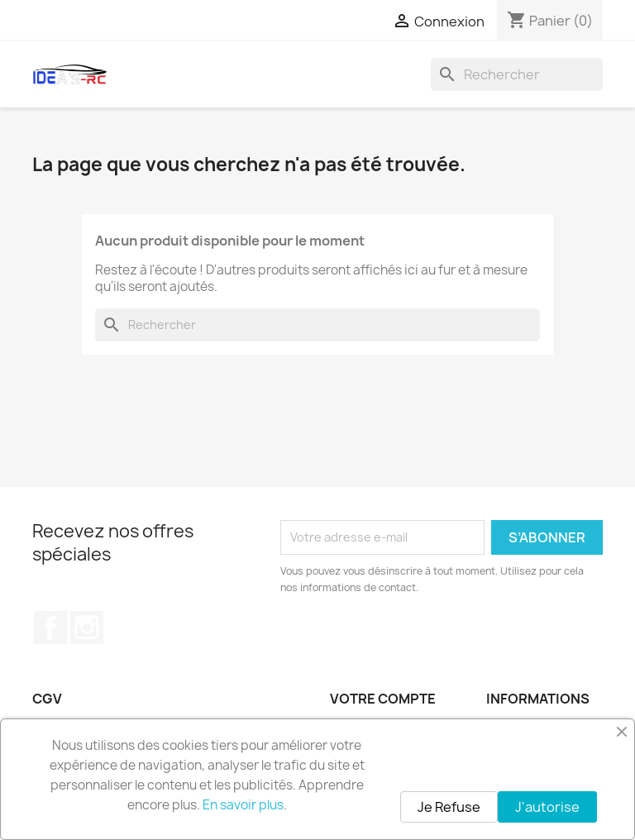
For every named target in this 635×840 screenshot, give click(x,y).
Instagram (87, 628)
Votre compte (383, 699)
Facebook (50, 628)
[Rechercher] (517, 74)
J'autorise (547, 807)
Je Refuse (449, 807)
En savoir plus (243, 805)
